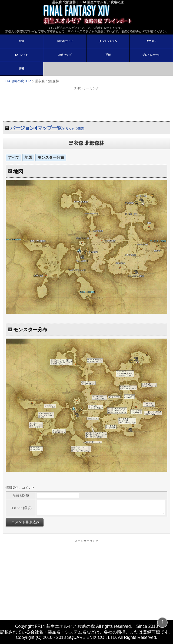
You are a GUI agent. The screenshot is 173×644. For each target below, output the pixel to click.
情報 (21, 69)
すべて (14, 157)
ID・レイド (21, 55)
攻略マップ (65, 55)
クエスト (151, 41)
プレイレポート (151, 55)
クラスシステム (108, 41)
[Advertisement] (86, 104)
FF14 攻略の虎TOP (17, 81)
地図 (28, 157)
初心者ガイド (65, 41)
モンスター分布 (51, 157)
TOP (21, 41)
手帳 (108, 55)
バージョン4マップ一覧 (47, 128)
